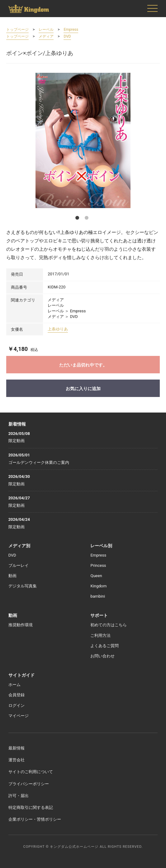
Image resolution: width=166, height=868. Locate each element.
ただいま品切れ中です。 (83, 365)
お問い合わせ (102, 656)
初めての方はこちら (109, 625)
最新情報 (17, 748)
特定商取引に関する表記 (31, 807)
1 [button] (78, 219)
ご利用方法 (100, 635)
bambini (98, 596)
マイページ (19, 716)
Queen (96, 576)
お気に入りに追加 (83, 389)
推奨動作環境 (21, 625)
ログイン (17, 705)
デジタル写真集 (23, 586)
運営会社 (17, 760)
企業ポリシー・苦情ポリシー (35, 819)
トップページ (17, 30)
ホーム (14, 685)
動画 (12, 576)
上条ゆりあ (58, 329)
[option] (83, 140)
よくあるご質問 (104, 646)
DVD (67, 36)
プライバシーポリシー (29, 784)
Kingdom (98, 586)
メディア (46, 36)
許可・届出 (19, 796)
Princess (98, 565)
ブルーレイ (19, 565)
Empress (71, 30)
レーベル (46, 30)
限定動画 (17, 441)
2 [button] (88, 219)
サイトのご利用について (31, 772)
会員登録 (17, 695)
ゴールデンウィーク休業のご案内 (39, 462)
